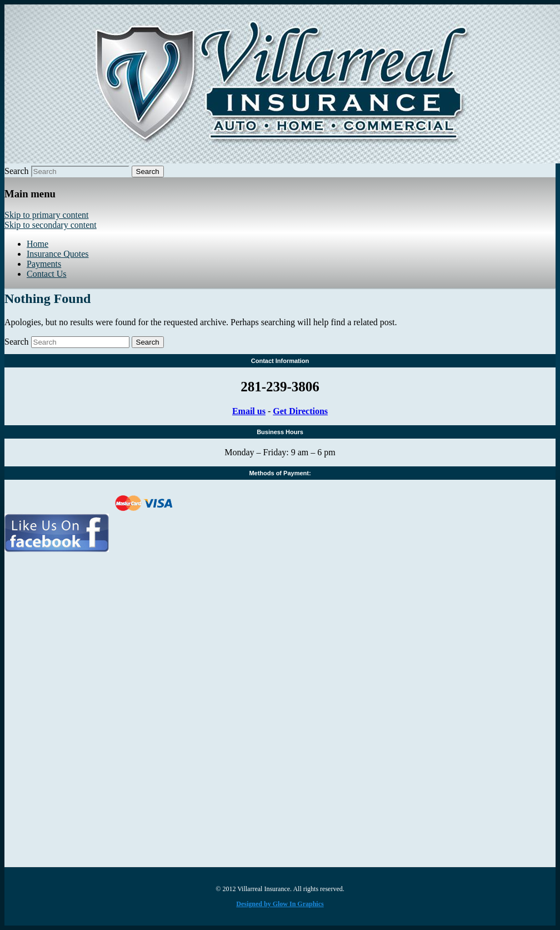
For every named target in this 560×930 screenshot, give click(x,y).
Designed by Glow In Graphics (280, 904)
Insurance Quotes (58, 254)
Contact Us (47, 274)
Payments (44, 264)
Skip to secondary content (51, 225)
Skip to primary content (47, 215)
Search (17, 171)
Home (37, 244)
